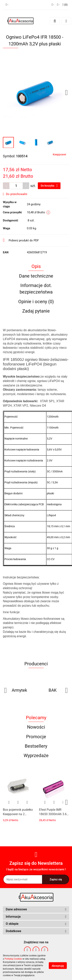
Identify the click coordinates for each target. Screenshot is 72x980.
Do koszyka (49, 186)
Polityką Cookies (13, 959)
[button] (36, 910)
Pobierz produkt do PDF (21, 240)
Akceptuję (58, 966)
